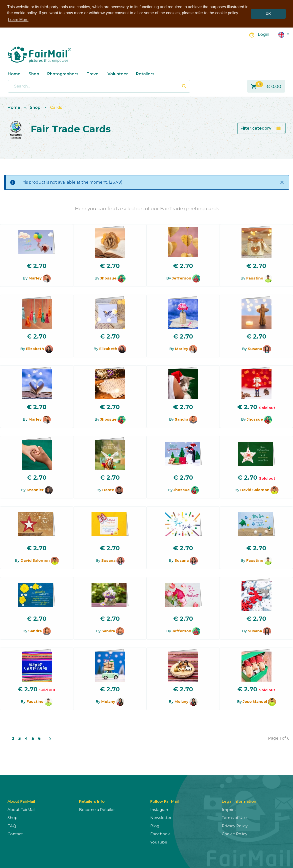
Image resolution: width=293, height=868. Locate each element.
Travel (93, 74)
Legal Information (239, 801)
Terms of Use (234, 818)
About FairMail (21, 810)
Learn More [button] (18, 20)
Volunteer (118, 74)
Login (263, 34)
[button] (284, 34)
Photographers (63, 74)
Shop (34, 74)
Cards (56, 107)
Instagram (160, 810)
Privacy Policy (235, 826)
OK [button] (268, 14)
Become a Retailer (97, 810)
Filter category (261, 128)
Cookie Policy (234, 834)
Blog (155, 826)
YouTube (159, 842)
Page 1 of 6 (279, 738)
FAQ (12, 826)
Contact (15, 834)
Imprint (229, 810)
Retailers (145, 74)
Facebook (160, 834)
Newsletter (161, 818)
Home (14, 74)
